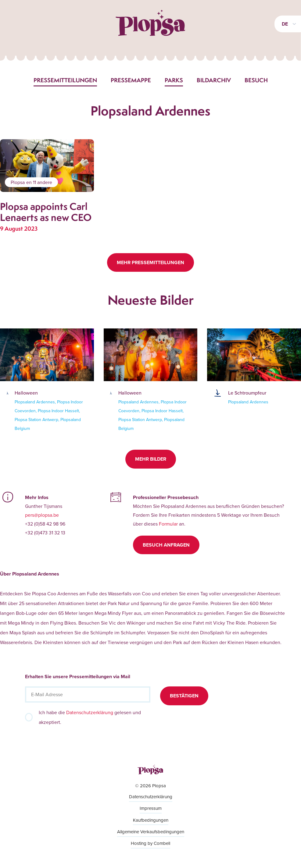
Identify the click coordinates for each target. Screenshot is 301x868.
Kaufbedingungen (151, 820)
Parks (174, 80)
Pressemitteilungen (65, 80)
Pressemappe (131, 80)
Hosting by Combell (150, 843)
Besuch (256, 80)
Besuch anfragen (166, 545)
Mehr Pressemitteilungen (150, 262)
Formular (168, 524)
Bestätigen (184, 696)
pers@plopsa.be (42, 515)
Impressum (151, 808)
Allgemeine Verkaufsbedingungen (151, 832)
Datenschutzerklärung (90, 712)
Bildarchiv (214, 80)
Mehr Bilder (151, 459)
